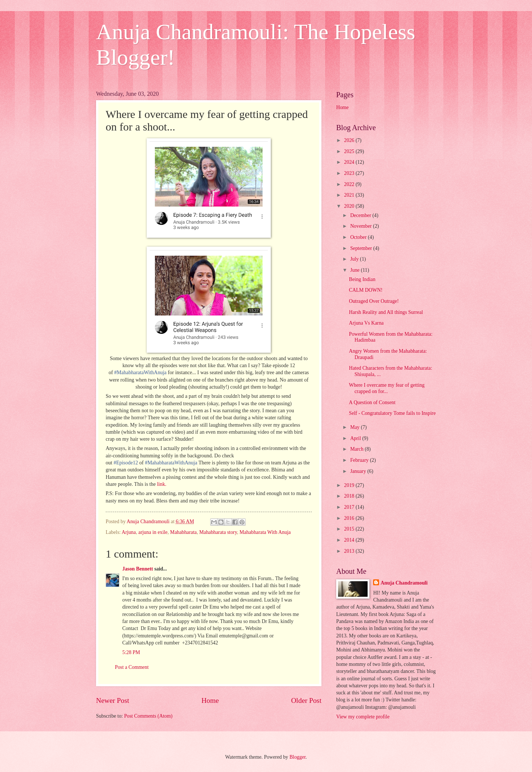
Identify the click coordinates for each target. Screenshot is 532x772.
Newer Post (113, 700)
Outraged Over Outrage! (374, 301)
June (356, 270)
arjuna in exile (153, 532)
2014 (350, 540)
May (356, 427)
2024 (350, 162)
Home (210, 700)
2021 (350, 195)
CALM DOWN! (366, 290)
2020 (350, 206)
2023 (350, 173)
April (356, 438)
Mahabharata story (218, 532)
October (359, 237)
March (357, 449)
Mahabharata (183, 532)
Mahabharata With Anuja (265, 532)
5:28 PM (131, 652)
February (360, 460)
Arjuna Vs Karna (366, 323)
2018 (350, 496)
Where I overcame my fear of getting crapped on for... (387, 388)
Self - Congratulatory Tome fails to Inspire (392, 413)
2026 (350, 140)
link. (162, 484)
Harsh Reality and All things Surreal (386, 312)
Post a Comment (132, 667)
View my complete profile (363, 717)
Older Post (306, 700)
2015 (350, 529)
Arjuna (129, 532)
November (362, 226)
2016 (350, 518)
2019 (350, 485)
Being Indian (362, 279)
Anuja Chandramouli (404, 583)
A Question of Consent (372, 402)
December (361, 215)
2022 (350, 184)
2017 (350, 507)
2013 (350, 551)
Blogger (297, 757)
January (359, 471)
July (355, 259)
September (362, 248)
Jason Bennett (138, 569)
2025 (350, 151)
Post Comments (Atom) (148, 716)
